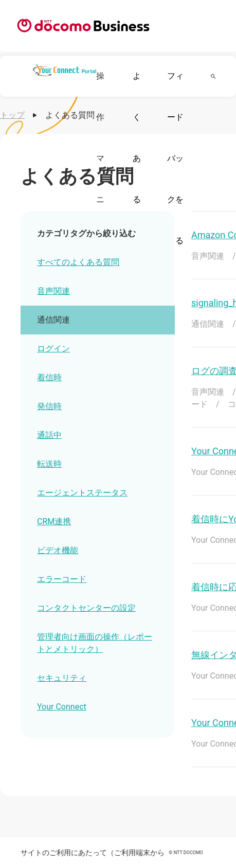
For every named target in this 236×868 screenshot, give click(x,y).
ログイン (53, 349)
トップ (12, 115)
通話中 (49, 435)
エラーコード (62, 579)
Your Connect (62, 707)
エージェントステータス (82, 493)
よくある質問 (137, 179)
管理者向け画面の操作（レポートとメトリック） (95, 643)
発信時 (49, 406)
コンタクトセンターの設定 (86, 608)
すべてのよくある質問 (78, 262)
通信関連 (53, 320)
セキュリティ (62, 678)
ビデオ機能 (58, 550)
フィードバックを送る (175, 158)
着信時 (49, 377)
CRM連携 (54, 521)
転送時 (49, 464)
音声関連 (53, 291)
